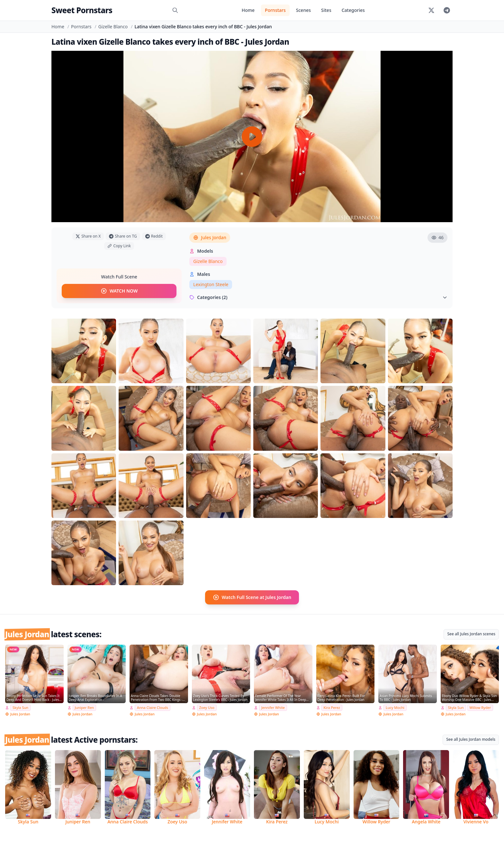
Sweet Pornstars (82, 10)
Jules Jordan (210, 237)
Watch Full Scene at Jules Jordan (252, 597)
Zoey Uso (207, 707)
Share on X (88, 236)
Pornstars (275, 10)
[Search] (175, 10)
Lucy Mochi (395, 707)
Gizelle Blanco (113, 27)
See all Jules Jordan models (471, 739)
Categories (353, 10)
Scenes (303, 10)
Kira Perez (332, 707)
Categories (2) (318, 297)
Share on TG (123, 236)
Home (248, 10)
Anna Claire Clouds (153, 707)
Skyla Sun (20, 707)
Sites (326, 10)
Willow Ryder (480, 707)
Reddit (154, 236)
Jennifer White (273, 707)
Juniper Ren (85, 707)
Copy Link (119, 246)
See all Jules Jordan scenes (471, 634)
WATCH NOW (119, 291)
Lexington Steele (211, 284)
